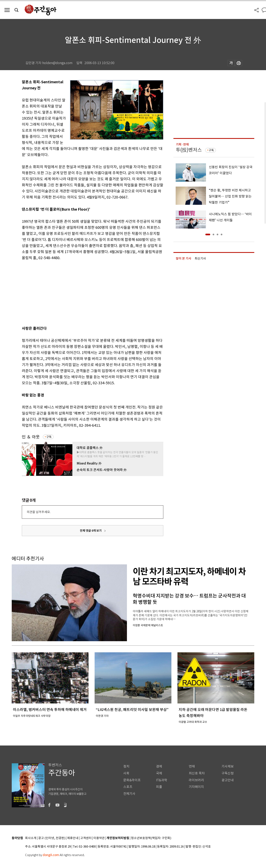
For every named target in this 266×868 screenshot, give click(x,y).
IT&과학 (162, 780)
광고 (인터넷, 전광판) (52, 838)
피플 (159, 787)
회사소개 (31, 838)
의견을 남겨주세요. (39, 512)
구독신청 (228, 773)
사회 (126, 773)
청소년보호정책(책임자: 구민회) (151, 838)
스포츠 (128, 787)
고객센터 (86, 838)
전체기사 (129, 794)
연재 (192, 766)
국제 (159, 773)
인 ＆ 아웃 (31, 437)
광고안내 (228, 780)
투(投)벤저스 (189, 150)
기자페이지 (196, 787)
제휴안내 (73, 838)
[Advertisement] (82, 292)
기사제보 (228, 766)
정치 (126, 766)
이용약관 (99, 838)
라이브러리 (196, 780)
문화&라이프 (132, 780)
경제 (159, 766)
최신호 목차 (197, 773)
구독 (49, 437)
